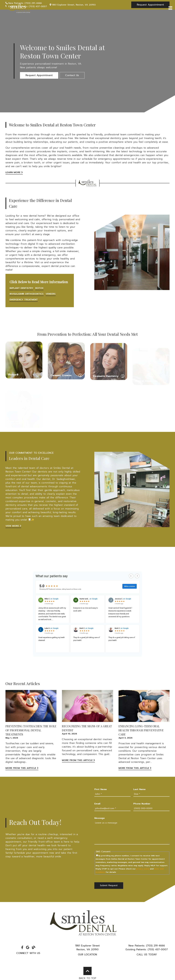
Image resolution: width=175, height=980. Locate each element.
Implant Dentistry (21, 288)
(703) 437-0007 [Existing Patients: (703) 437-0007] (147, 949)
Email (97, 804)
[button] (39, 75)
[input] (112, 794)
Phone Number (142, 804)
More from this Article (22, 768)
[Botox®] (24, 367)
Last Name (139, 789)
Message (99, 818)
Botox (39, 288)
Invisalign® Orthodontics (27, 294)
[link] (18, 8)
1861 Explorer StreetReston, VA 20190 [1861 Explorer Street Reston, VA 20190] (87, 948)
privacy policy (143, 869)
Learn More (14, 172)
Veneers (51, 294)
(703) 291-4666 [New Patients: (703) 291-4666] (147, 946)
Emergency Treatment (24, 300)
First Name (100, 789)
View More (13, 526)
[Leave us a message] (132, 832)
